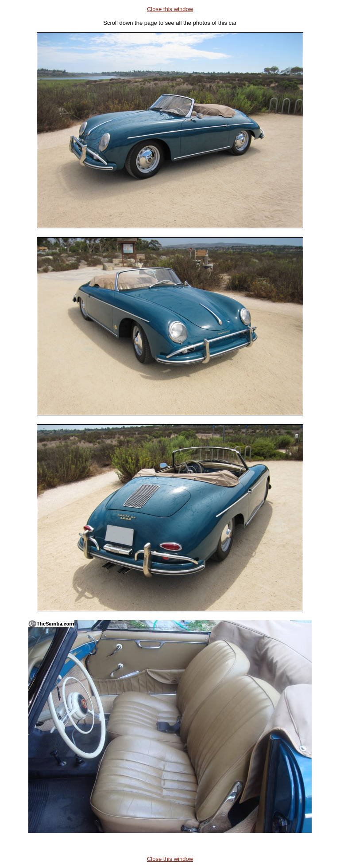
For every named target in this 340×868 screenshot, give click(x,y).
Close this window (170, 9)
